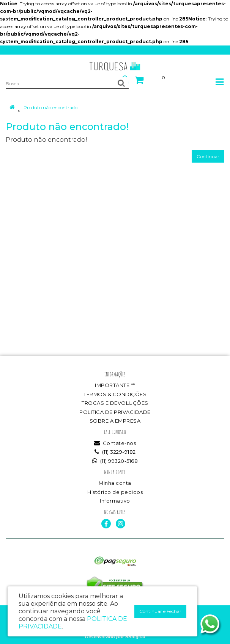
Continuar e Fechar (160, 611)
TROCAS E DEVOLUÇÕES (115, 403)
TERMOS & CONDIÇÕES (115, 394)
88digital (135, 637)
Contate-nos (115, 443)
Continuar (208, 156)
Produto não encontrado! (51, 107)
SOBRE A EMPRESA (115, 421)
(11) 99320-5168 (115, 461)
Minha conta (115, 483)
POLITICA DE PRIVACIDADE (115, 412)
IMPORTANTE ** (115, 385)
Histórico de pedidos (115, 492)
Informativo (115, 501)
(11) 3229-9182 (115, 452)
